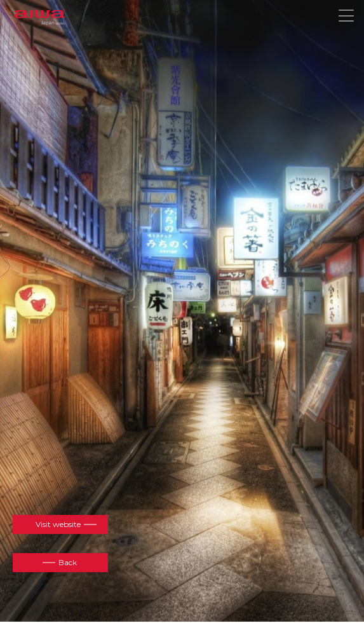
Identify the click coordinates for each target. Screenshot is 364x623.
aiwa (40, 17)
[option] (182, 310)
